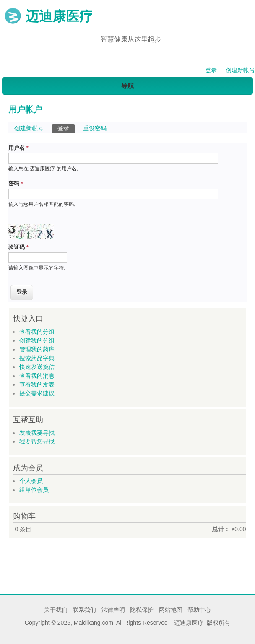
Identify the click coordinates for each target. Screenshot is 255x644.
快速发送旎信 (37, 367)
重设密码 (95, 128)
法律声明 (113, 610)
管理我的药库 (37, 349)
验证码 (18, 247)
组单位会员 (34, 490)
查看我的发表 (37, 384)
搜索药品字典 (37, 358)
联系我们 (84, 610)
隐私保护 (142, 610)
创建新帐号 (240, 70)
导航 (127, 86)
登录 (211, 70)
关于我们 (56, 610)
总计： (221, 529)
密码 (16, 183)
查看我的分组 (37, 332)
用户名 (18, 148)
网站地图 (171, 610)
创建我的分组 (37, 340)
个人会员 (31, 481)
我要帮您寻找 (37, 441)
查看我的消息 (37, 376)
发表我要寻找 (37, 433)
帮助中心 (199, 610)
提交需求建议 (37, 393)
